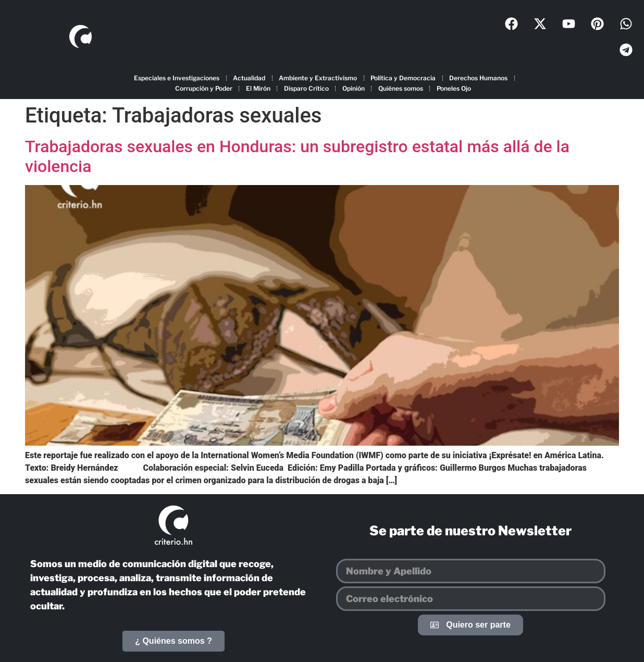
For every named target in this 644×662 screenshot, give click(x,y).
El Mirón (258, 88)
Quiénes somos (401, 88)
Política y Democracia (403, 78)
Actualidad (249, 78)
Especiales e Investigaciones (177, 78)
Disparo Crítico (306, 88)
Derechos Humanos (478, 78)
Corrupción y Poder (204, 88)
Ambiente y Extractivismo (318, 78)
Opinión (354, 88)
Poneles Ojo (454, 88)
